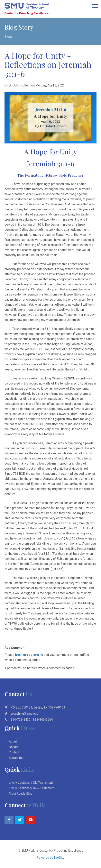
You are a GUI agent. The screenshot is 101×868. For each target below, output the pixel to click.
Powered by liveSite (50, 858)
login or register (27, 655)
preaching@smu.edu (24, 714)
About (13, 741)
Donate (14, 747)
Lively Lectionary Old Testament (31, 783)
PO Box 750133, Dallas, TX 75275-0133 (38, 707)
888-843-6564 (43, 720)
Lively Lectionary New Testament (32, 788)
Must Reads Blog (21, 794)
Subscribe (16, 758)
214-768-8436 (21, 720)
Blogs (9, 37)
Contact (14, 752)
